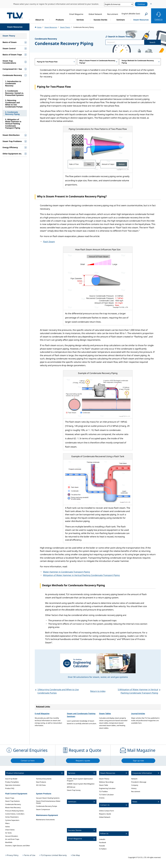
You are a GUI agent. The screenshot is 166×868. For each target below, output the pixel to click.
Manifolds (9, 842)
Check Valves (10, 830)
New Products (41, 782)
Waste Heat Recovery (13, 807)
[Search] (146, 14)
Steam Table (104, 785)
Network (134, 779)
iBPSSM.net (71, 787)
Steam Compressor (43, 809)
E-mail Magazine (42, 713)
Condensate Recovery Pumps (47, 806)
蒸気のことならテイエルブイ (15, 15)
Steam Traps (10, 798)
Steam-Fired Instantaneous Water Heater (48, 802)
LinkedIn (102, 839)
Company (135, 785)
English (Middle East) (131, 14)
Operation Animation (13, 785)
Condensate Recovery (13, 804)
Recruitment (136, 791)
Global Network (105, 817)
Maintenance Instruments (45, 820)
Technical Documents (44, 779)
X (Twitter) (103, 849)
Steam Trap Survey (74, 790)
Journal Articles (138, 713)
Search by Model (11, 779)
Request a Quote (105, 814)
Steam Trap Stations (12, 801)
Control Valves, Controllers (15, 814)
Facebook (103, 842)
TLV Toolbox (103, 791)
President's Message (139, 782)
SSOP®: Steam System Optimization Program (80, 780)
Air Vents (8, 833)
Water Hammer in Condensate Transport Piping (66, 572)
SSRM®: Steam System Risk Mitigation (81, 784)
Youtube (102, 846)
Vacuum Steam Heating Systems (48, 798)
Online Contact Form (106, 811)
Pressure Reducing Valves (14, 811)
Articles (102, 798)
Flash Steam (49, 242)
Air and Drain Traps (12, 839)
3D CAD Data (41, 785)
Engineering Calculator (107, 788)
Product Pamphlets (12, 782)
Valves (8, 827)
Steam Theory (104, 779)
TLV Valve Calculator (106, 795)
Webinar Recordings (106, 782)
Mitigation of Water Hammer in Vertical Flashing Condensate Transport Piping (81, 575)
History (134, 788)
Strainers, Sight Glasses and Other (18, 846)
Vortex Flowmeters (12, 817)
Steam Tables (105, 713)
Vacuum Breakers (12, 836)
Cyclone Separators (12, 820)
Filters (7, 823)
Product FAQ (10, 788)
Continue (141, 4)
